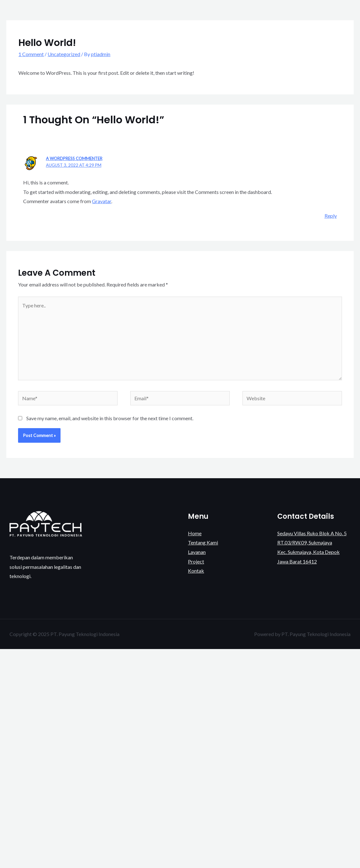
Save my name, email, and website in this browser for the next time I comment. (110, 418)
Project (314, 16)
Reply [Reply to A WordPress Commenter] (331, 216)
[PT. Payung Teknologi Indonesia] (25, 15)
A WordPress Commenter (74, 158)
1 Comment (31, 54)
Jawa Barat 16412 (297, 561)
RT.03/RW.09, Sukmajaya (305, 542)
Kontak (341, 16)
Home (221, 16)
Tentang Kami (253, 16)
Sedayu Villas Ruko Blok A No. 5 (312, 533)
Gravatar (102, 201)
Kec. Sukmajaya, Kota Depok (309, 552)
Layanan (287, 16)
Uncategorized (64, 54)
